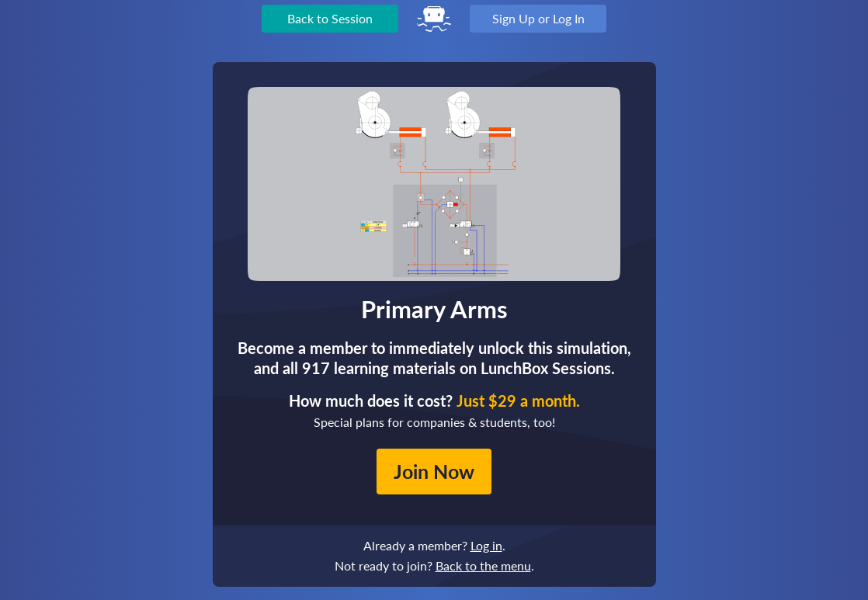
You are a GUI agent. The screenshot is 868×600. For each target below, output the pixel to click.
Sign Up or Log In (538, 18)
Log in (486, 545)
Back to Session (330, 18)
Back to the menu (483, 565)
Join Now (434, 471)
